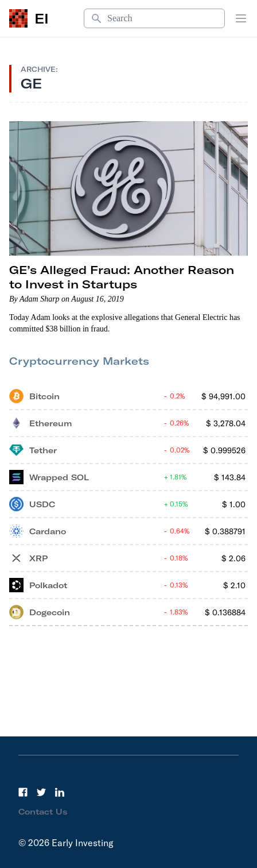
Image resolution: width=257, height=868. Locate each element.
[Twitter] (41, 792)
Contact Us (43, 812)
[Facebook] (23, 792)
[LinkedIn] (60, 792)
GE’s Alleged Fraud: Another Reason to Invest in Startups (122, 277)
